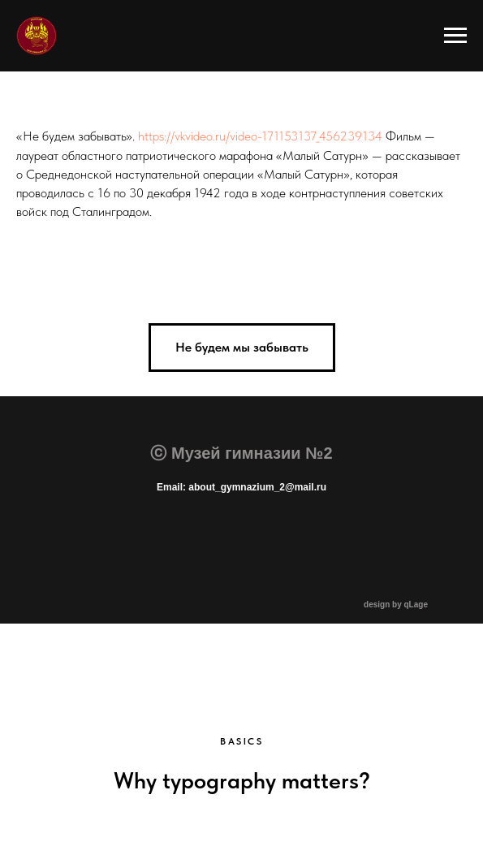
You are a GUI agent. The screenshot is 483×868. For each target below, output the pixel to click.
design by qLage (396, 605)
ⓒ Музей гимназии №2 (241, 453)
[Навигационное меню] (455, 36)
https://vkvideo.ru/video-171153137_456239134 (260, 136)
